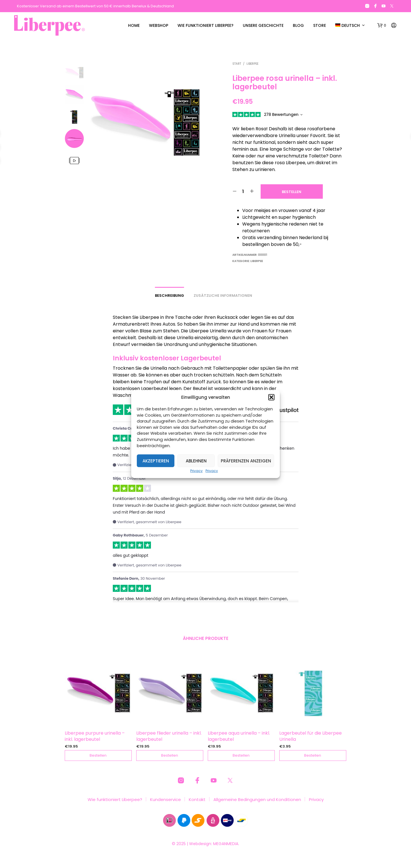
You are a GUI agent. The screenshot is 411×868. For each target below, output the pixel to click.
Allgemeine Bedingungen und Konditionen (257, 799)
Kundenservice (166, 799)
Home (134, 25)
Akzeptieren (156, 461)
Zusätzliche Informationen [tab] (223, 296)
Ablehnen (196, 461)
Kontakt (197, 799)
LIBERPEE (252, 64)
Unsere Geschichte (263, 25)
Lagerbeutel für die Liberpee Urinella (311, 736)
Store (320, 25)
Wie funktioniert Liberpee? (205, 25)
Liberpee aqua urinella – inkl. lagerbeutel (239, 736)
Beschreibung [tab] (169, 296)
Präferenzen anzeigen (246, 461)
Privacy (196, 471)
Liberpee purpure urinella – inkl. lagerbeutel (95, 736)
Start (237, 64)
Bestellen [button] (98, 755)
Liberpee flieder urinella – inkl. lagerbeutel (169, 736)
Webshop (159, 25)
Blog (298, 25)
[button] (271, 397)
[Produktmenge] (243, 191)
